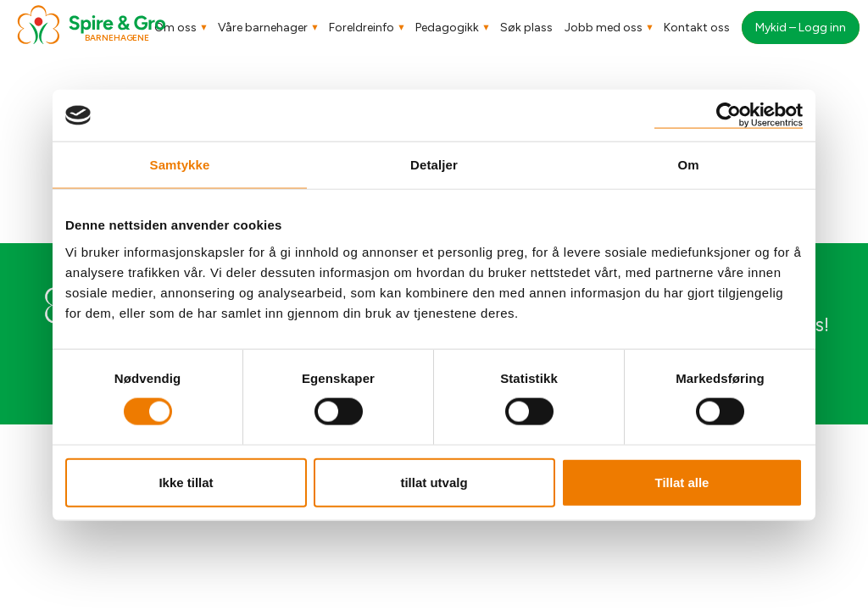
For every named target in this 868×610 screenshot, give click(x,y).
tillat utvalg (434, 482)
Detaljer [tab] (434, 165)
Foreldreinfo (362, 28)
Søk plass (526, 28)
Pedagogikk (447, 28)
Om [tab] (688, 165)
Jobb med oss (604, 28)
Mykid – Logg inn (801, 28)
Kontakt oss (697, 28)
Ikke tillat (186, 482)
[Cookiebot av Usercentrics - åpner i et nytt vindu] (729, 116)
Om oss (175, 28)
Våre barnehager (263, 28)
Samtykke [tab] (180, 165)
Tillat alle (682, 482)
